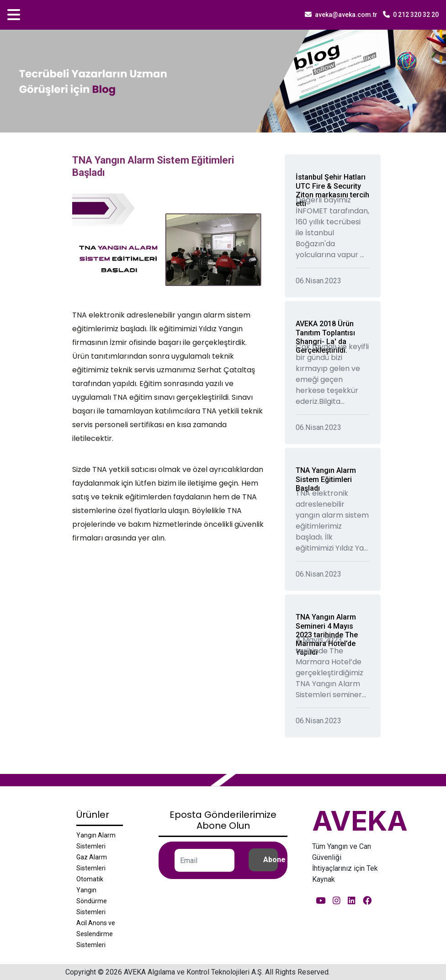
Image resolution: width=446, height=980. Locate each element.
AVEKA (360, 821)
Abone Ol (271, 860)
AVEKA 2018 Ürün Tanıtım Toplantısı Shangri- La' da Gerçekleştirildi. (325, 337)
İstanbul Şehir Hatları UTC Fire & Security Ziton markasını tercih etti (332, 190)
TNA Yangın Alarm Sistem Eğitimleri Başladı (326, 479)
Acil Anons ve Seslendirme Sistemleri (96, 934)
